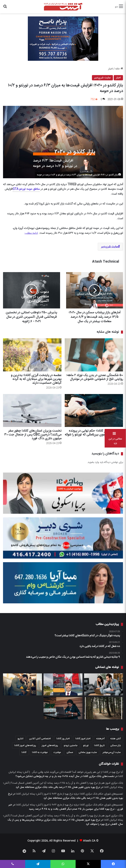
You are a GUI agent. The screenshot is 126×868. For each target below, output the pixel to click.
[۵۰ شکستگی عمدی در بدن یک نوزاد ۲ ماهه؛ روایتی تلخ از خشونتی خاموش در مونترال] (94, 355)
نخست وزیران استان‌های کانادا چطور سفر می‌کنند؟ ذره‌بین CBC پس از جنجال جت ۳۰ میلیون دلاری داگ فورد (33, 435)
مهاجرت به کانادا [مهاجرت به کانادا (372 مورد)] (40, 752)
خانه (119, 69)
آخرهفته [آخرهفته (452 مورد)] (100, 739)
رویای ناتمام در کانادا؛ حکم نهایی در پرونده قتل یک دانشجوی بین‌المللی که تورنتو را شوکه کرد (94, 435)
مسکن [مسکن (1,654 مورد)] (70, 752)
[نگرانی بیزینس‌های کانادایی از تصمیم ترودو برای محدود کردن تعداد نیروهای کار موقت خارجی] (22, 684)
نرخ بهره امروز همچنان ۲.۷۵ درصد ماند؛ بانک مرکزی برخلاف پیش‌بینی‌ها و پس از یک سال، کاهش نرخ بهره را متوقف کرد (65, 822)
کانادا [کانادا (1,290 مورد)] (24, 752)
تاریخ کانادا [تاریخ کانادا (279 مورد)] (99, 745)
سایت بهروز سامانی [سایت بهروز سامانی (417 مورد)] (88, 752)
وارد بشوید (93, 462)
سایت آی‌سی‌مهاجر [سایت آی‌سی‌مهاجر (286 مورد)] (112, 752)
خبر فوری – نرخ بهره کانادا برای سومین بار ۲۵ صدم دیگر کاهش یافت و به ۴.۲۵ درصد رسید (66, 807)
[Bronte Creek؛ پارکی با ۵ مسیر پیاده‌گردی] (104, 708)
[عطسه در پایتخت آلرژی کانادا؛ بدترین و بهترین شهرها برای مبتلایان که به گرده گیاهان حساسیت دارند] (32, 355)
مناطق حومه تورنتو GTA (26, 189)
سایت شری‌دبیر (102, 78)
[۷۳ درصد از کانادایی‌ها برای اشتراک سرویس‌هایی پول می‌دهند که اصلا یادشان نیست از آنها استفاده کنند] (63, 708)
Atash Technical (106, 262)
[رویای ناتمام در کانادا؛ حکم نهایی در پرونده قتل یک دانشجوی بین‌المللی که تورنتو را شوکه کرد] (94, 410)
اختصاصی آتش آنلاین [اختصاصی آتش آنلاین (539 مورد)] (40, 739)
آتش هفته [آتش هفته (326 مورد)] (116, 739)
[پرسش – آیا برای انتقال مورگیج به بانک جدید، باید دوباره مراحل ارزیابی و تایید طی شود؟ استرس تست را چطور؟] (63, 684)
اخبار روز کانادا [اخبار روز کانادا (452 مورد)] (63, 739)
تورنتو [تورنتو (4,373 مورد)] (86, 745)
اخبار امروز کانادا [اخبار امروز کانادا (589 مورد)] (83, 739)
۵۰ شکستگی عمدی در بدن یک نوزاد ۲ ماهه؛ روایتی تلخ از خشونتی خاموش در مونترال (95, 377)
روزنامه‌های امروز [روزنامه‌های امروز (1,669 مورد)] (50, 745)
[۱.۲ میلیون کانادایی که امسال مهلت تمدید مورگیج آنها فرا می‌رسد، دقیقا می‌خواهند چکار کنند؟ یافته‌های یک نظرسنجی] (104, 684)
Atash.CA (89, 841)
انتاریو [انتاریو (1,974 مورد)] (20, 739)
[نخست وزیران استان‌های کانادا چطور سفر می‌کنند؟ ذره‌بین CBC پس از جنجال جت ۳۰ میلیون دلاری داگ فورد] (32, 410)
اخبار (110, 69)
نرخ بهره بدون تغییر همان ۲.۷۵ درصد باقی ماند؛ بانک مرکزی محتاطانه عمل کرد (58, 787)
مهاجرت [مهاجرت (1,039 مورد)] (57, 752)
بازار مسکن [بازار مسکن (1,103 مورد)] (116, 745)
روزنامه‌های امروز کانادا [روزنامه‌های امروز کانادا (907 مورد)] (25, 745)
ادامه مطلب (31, 233)
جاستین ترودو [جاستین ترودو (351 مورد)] (71, 745)
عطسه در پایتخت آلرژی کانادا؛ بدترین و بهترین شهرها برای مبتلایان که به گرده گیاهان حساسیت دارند (36, 379)
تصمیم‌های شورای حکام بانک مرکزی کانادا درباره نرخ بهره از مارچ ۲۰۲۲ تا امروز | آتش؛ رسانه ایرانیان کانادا (69, 794)
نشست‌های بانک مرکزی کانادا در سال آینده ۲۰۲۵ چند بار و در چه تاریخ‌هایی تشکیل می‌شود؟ (65, 776)
